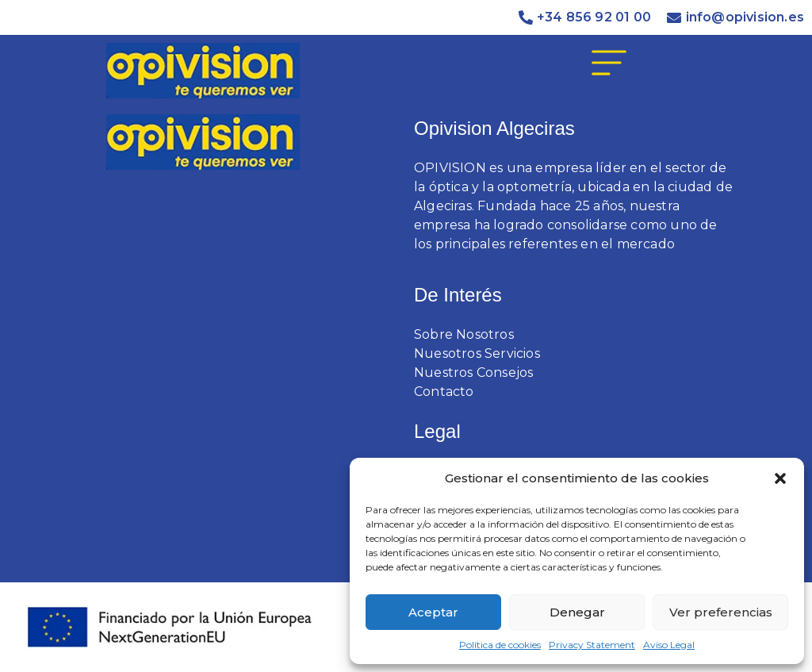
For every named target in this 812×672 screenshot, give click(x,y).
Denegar (577, 612)
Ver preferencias (721, 612)
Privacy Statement (592, 645)
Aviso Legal (669, 645)
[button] (780, 478)
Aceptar (433, 612)
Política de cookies (500, 645)
